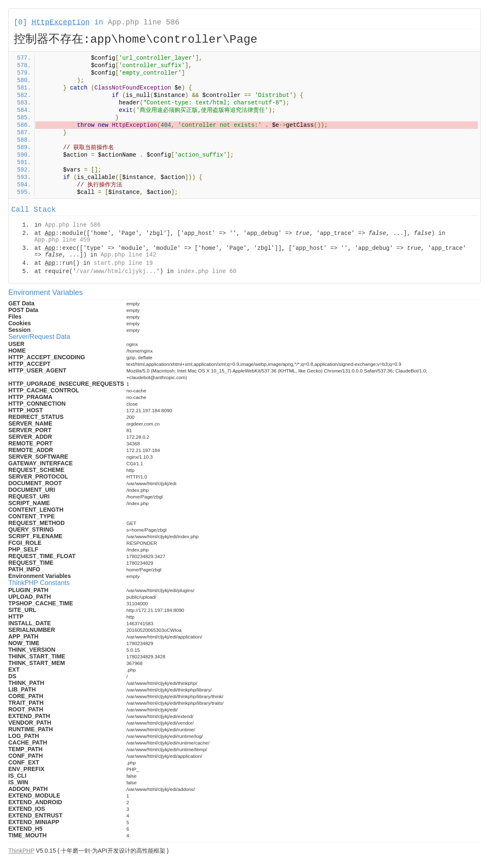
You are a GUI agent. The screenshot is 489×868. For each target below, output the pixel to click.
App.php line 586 (144, 22)
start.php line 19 (123, 263)
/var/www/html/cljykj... (116, 271)
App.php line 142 (128, 255)
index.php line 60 (207, 271)
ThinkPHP (21, 851)
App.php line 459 (62, 240)
